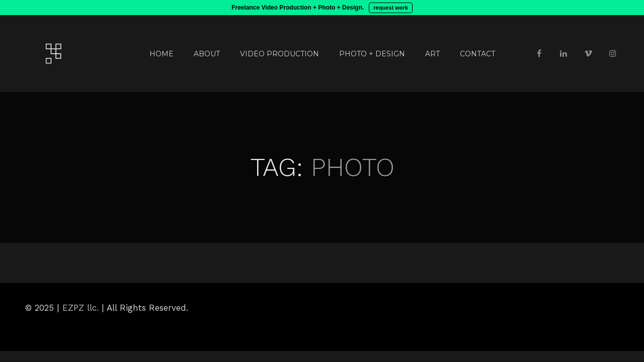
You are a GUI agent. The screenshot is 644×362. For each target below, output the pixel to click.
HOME (162, 54)
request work (390, 8)
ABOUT (207, 54)
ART (432, 54)
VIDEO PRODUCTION (279, 54)
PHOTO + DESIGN (372, 54)
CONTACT (477, 54)
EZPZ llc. (80, 308)
